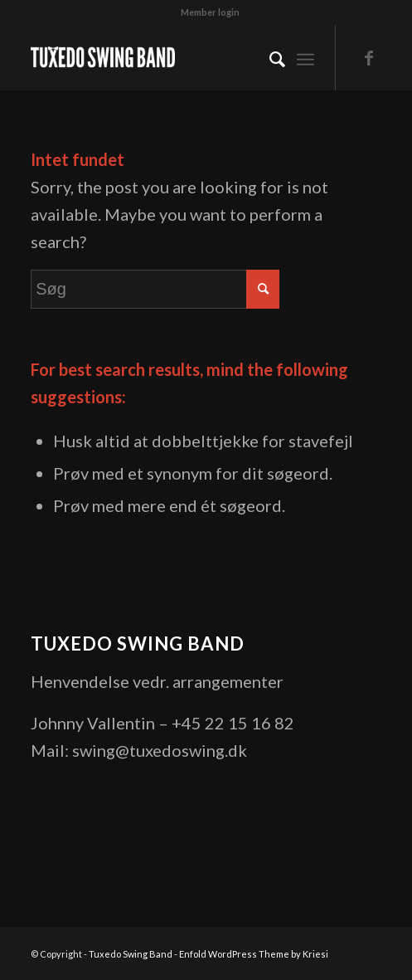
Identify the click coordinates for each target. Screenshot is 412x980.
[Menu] (305, 57)
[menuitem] (210, 12)
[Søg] (269, 57)
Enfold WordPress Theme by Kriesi (254, 954)
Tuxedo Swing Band (131, 954)
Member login (210, 12)
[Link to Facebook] (369, 58)
